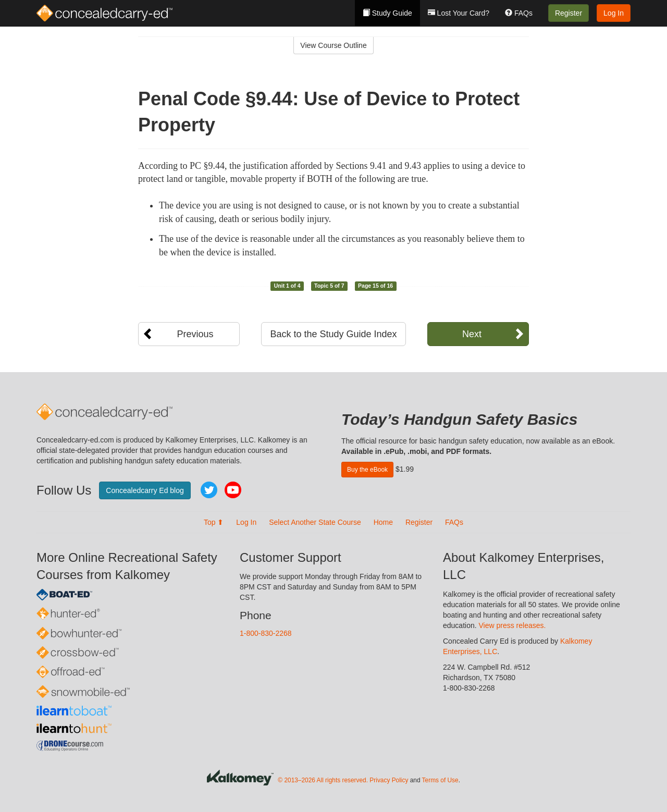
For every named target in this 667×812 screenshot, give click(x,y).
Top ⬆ (214, 522)
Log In (614, 13)
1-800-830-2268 (266, 633)
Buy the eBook (367, 470)
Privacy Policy (389, 780)
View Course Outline (333, 45)
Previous (195, 334)
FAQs (519, 13)
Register (569, 13)
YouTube (233, 490)
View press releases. (512, 625)
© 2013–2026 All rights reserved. (323, 780)
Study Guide (387, 13)
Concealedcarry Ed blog (145, 490)
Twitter (209, 490)
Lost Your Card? (459, 13)
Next (472, 334)
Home (383, 522)
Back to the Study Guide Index (333, 334)
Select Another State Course (315, 522)
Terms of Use (440, 780)
